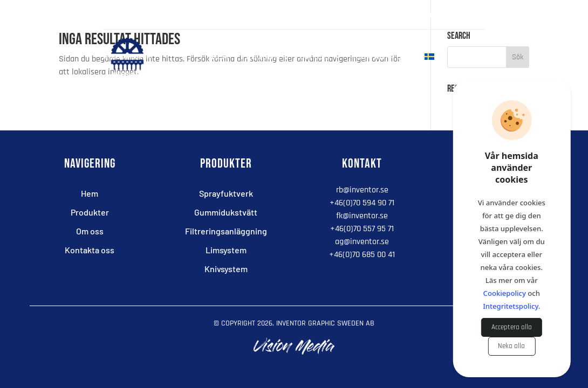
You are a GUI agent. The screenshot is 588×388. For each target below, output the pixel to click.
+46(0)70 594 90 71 (362, 203)
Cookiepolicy (505, 293)
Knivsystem (226, 269)
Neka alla (511, 346)
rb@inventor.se (362, 190)
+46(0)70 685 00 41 (362, 255)
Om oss (315, 58)
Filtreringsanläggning (226, 231)
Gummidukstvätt (226, 212)
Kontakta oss (383, 58)
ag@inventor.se (362, 242)
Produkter (264, 58)
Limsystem (226, 250)
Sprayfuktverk (226, 193)
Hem (220, 58)
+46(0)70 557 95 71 (362, 229)
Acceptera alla (512, 327)
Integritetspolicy (511, 306)
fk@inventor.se (362, 216)
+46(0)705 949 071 (453, 15)
